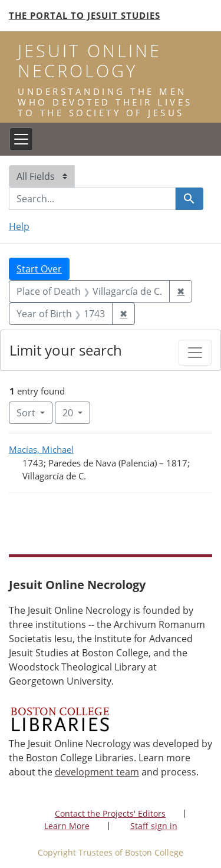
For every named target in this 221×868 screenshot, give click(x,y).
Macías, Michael (41, 449)
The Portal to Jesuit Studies (85, 15)
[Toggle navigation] (21, 139)
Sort (27, 413)
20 (76, 412)
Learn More (67, 826)
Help (19, 226)
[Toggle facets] (195, 353)
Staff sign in (154, 826)
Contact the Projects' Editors (110, 813)
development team (97, 772)
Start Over (39, 269)
